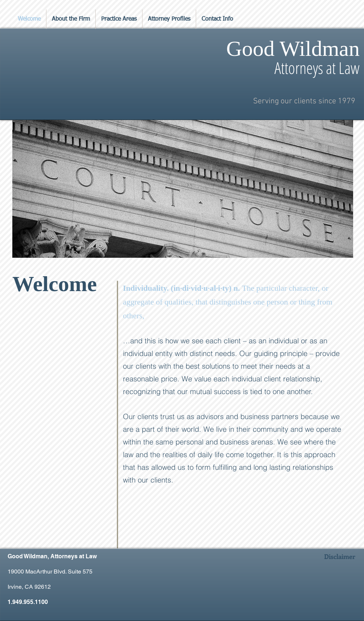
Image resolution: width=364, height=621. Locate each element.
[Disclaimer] (340, 557)
